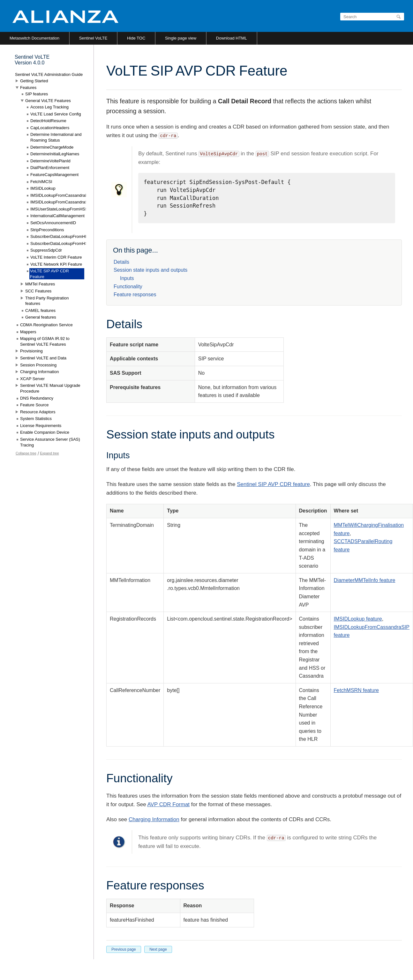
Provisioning (31, 351)
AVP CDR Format (169, 804)
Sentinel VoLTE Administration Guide (49, 74)
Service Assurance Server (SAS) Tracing (50, 442)
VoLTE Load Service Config (56, 114)
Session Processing (38, 365)
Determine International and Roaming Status (56, 137)
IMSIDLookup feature (358, 619)
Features (28, 88)
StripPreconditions (47, 230)
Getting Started (34, 81)
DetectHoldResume (48, 121)
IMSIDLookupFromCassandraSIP (61, 202)
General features (41, 317)
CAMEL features (40, 310)
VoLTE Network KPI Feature (56, 264)
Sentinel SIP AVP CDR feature (273, 484)
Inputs (127, 278)
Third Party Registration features (47, 301)
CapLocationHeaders (50, 128)
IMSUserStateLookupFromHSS (59, 209)
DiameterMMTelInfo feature (365, 580)
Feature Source (34, 405)
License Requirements (41, 426)
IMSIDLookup (43, 188)
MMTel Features (40, 284)
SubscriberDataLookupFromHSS (60, 243)
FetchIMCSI (41, 182)
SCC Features (38, 291)
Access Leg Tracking (49, 107)
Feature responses (135, 295)
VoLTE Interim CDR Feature (56, 257)
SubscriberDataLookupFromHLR (60, 236)
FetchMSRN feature (356, 690)
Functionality (128, 287)
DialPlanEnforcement (50, 168)
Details (121, 262)
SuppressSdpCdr (46, 250)
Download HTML (232, 38)
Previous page (124, 949)
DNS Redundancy (37, 398)
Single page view (181, 38)
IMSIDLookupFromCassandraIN (60, 195)
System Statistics (36, 419)
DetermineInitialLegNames (55, 154)
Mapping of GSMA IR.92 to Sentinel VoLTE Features (45, 341)
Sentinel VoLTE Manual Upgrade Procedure (50, 388)
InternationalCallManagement (57, 216)
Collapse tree (26, 453)
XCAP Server (32, 379)
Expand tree (49, 453)
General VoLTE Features (48, 101)
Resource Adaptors (38, 412)
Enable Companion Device (45, 432)
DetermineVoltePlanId (50, 161)
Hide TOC (136, 38)
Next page (158, 949)
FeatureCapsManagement (54, 175)
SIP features (37, 94)
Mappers (28, 332)
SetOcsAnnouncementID (53, 223)
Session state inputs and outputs (150, 270)
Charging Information (154, 819)
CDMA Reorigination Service (46, 325)
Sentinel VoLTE (93, 38)
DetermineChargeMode (52, 147)
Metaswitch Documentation (34, 38)
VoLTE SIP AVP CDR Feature (49, 274)
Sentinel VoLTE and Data (43, 358)
